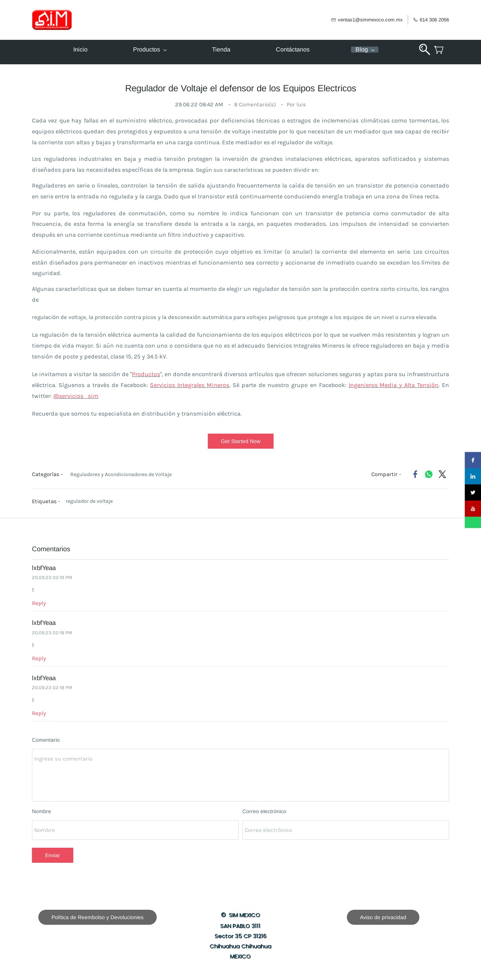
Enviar (53, 855)
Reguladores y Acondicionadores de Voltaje (121, 474)
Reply (39, 603)
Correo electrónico (264, 811)
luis (301, 104)
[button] (241, 441)
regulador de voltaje (89, 501)
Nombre (42, 811)
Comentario (46, 740)
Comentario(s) (256, 104)
